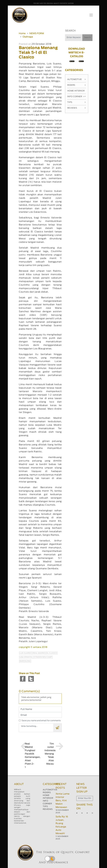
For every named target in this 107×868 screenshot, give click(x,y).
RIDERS (47, 793)
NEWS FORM (37, 33)
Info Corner (76, 97)
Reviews (77, 108)
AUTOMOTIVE (50, 790)
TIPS (45, 807)
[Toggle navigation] (91, 15)
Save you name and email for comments (41, 721)
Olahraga (28, 37)
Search (87, 37)
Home (22, 33)
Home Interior (77, 92)
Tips (77, 102)
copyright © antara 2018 (33, 647)
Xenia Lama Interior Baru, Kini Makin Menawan (63, 801)
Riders (77, 85)
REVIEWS (48, 809)
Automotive (77, 79)
